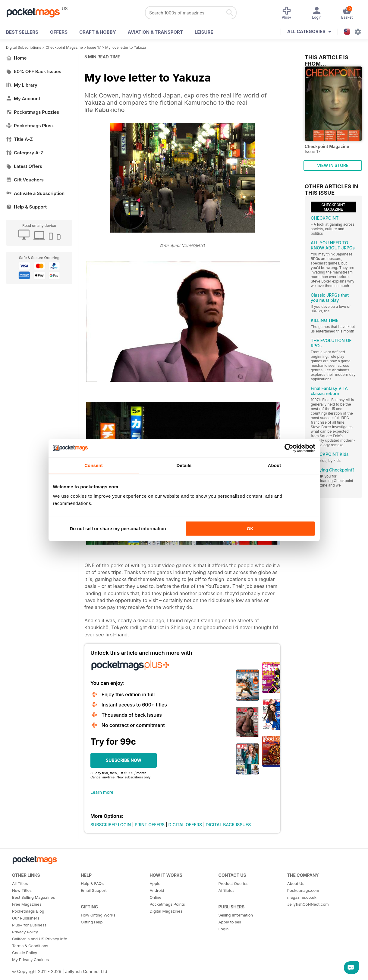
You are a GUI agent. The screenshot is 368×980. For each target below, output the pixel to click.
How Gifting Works (98, 915)
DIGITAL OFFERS (185, 825)
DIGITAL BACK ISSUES (228, 825)
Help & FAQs (92, 883)
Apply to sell (230, 922)
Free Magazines (27, 904)
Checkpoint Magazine (64, 47)
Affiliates (226, 890)
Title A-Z (19, 139)
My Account (23, 99)
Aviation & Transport (155, 32)
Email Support (94, 890)
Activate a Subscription (35, 193)
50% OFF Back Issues (34, 71)
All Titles (20, 883)
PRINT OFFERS (150, 825)
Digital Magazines (166, 911)
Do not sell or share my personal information (118, 529)
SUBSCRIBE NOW (124, 760)
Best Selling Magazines (33, 897)
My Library (22, 85)
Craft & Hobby (98, 32)
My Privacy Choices (30, 960)
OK (250, 529)
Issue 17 (94, 47)
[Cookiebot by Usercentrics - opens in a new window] (289, 448)
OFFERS (59, 32)
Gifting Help (92, 922)
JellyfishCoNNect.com (308, 904)
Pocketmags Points (167, 904)
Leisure (204, 32)
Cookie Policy (25, 953)
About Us (296, 883)
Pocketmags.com (303, 890)
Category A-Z (25, 153)
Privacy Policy (25, 932)
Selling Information (236, 915)
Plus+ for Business (29, 925)
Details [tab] (184, 465)
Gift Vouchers (25, 180)
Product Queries (234, 883)
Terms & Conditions (30, 946)
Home (16, 58)
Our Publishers (26, 918)
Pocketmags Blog (28, 911)
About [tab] (275, 465)
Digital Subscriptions (24, 47)
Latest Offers (24, 166)
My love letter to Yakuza (126, 47)
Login (224, 929)
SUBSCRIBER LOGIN (111, 825)
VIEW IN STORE (333, 165)
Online (155, 897)
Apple (155, 883)
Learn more (102, 792)
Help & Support (26, 207)
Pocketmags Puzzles (33, 112)
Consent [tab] (94, 465)
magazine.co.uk (302, 897)
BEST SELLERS (22, 32)
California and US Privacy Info (40, 939)
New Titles (22, 890)
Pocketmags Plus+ (30, 126)
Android (157, 890)
